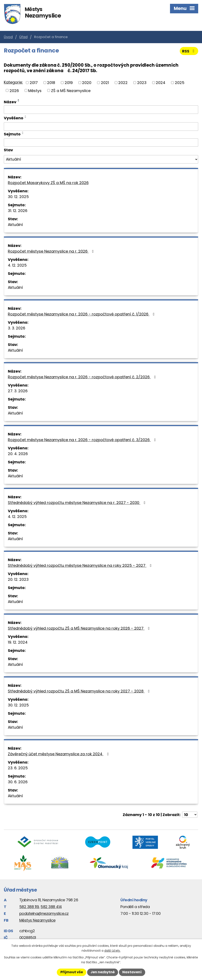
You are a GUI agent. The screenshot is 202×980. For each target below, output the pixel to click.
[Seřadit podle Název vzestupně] (19, 100)
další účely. (112, 951)
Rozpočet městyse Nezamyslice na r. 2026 (52, 251)
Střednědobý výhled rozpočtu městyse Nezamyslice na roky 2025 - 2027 (81, 565)
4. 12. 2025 (17, 265)
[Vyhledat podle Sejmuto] (101, 143)
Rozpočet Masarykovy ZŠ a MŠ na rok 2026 (48, 183)
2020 (87, 83)
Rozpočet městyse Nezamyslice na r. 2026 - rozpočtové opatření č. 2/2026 (83, 377)
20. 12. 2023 (18, 579)
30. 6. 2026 (18, 782)
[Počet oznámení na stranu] (190, 815)
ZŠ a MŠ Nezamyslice (71, 90)
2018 (51, 83)
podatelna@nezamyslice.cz (44, 913)
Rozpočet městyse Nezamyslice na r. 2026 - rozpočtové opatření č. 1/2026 (82, 314)
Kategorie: (13, 82)
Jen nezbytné (103, 972)
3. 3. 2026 (17, 328)
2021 (105, 83)
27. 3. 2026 (18, 391)
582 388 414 (51, 907)
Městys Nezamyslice (37, 920)
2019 (69, 83)
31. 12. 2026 (18, 211)
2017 (34, 83)
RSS (189, 51)
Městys (35, 90)
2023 (142, 83)
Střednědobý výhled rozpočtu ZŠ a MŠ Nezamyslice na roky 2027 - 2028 (80, 691)
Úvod (8, 37)
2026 (14, 90)
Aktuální (15, 225)
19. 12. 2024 (18, 642)
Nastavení (132, 972)
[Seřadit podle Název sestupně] (19, 102)
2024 (161, 83)
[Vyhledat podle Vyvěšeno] (101, 127)
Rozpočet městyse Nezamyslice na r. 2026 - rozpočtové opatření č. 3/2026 (83, 440)
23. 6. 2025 (18, 768)
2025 (180, 83)
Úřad (23, 37)
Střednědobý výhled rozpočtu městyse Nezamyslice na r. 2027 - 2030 (77, 503)
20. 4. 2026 (18, 454)
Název (10, 102)
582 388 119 (29, 907)
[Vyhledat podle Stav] (101, 159)
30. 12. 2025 (18, 197)
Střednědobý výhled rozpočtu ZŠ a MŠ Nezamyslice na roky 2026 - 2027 (80, 628)
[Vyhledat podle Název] (101, 110)
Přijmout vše (72, 972)
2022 (123, 83)
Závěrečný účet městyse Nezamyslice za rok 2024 (59, 754)
